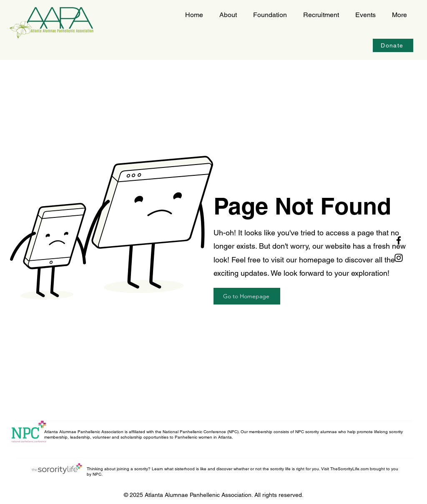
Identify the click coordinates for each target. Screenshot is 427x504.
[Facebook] (399, 240)
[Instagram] (399, 258)
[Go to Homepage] (247, 296)
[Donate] (393, 45)
